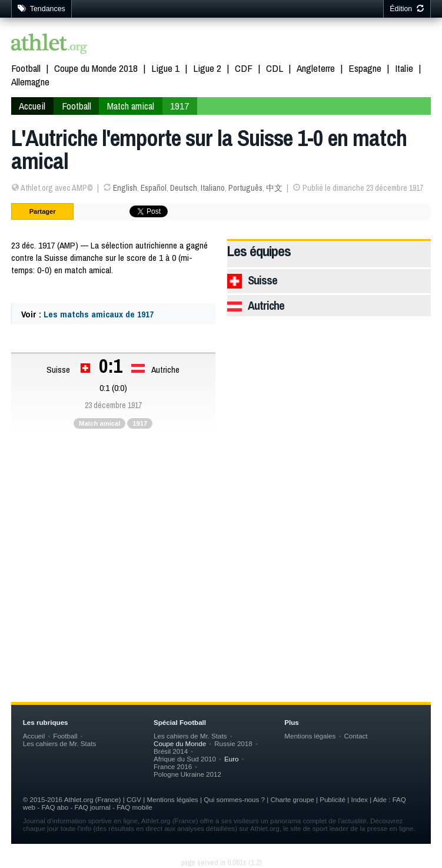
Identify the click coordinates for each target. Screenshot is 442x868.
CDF (244, 68)
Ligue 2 (207, 68)
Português (245, 188)
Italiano (213, 188)
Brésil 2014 (171, 751)
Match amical (131, 106)
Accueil (32, 106)
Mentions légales (310, 736)
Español (154, 188)
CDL (275, 68)
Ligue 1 (165, 68)
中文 (274, 188)
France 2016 (173, 766)
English (125, 188)
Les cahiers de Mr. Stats (60, 743)
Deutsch (184, 188)
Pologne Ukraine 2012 (187, 774)
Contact (355, 736)
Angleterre (316, 68)
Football (26, 68)
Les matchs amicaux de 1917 (99, 314)
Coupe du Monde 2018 (96, 68)
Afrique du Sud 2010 (185, 759)
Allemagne (30, 82)
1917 (180, 106)
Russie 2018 (233, 743)
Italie (404, 68)
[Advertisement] (221, 537)
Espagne (365, 68)
